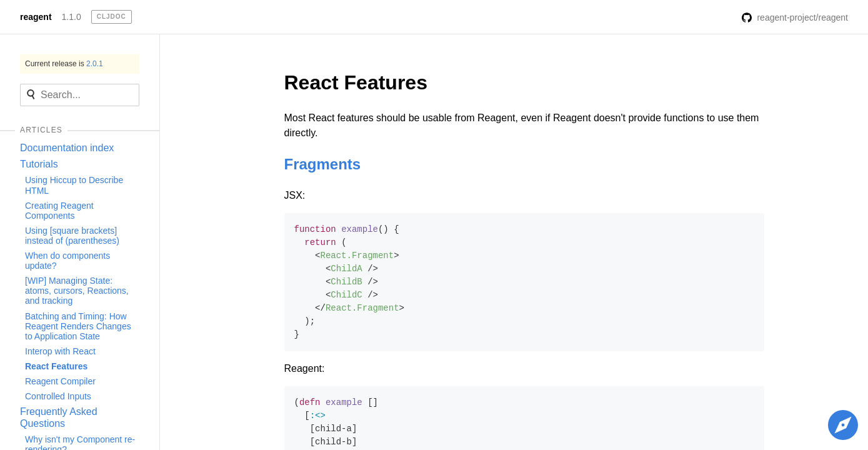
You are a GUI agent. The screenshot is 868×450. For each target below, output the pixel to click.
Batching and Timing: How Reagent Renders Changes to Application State (78, 326)
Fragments (323, 164)
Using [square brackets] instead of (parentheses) (72, 236)
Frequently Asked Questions (59, 417)
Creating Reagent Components (59, 211)
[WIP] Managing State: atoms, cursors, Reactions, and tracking (77, 291)
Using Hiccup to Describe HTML (74, 185)
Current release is (64, 64)
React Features (56, 366)
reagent (36, 17)
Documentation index (67, 148)
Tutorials (39, 164)
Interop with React (60, 351)
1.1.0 (72, 17)
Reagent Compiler (60, 381)
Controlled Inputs (58, 396)
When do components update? (67, 261)
